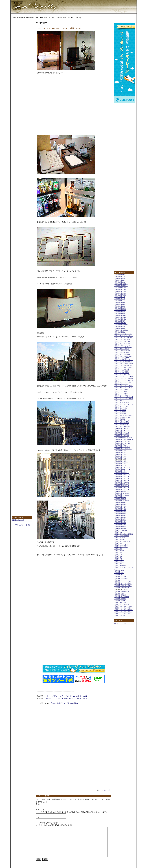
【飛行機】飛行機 (120, 601)
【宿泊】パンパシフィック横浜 (124, 377)
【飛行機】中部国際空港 (122, 588)
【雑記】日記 (118, 552)
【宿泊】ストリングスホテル (123, 356)
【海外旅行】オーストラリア (123, 441)
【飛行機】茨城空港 (120, 595)
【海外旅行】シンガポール (122, 447)
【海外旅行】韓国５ (120, 521)
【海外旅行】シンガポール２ (123, 449)
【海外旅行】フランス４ (122, 480)
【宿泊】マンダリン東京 (122, 402)
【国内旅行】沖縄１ (120, 315)
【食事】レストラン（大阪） (123, 612)
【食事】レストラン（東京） (123, 614)
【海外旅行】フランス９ (122, 489)
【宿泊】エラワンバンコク (122, 343)
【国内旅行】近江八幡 (121, 325)
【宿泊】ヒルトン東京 (121, 393)
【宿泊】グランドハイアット (123, 345)
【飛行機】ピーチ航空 (121, 578)
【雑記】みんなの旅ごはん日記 (124, 534)
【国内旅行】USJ (120, 275)
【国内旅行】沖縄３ (120, 319)
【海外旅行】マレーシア (122, 501)
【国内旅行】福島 (120, 321)
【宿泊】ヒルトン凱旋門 (122, 389)
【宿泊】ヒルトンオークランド (124, 382)
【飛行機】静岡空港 (120, 599)
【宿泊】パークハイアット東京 (124, 380)
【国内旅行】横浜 (120, 314)
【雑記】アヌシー (120, 538)
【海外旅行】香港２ (120, 525)
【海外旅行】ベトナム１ (122, 491)
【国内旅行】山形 (120, 304)
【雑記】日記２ (119, 554)
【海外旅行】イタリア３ (122, 434)
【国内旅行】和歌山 (120, 295)
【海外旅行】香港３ (120, 527)
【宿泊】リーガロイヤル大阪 (123, 415)
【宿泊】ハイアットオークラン (124, 360)
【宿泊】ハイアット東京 (122, 371)
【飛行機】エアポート (121, 577)
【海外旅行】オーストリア (122, 443)
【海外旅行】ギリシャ (121, 445)
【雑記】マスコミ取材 (121, 545)
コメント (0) (106, 790)
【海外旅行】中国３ (120, 504)
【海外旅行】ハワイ (120, 471)
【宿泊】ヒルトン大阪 (121, 391)
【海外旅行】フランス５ (122, 482)
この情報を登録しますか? (47, 823)
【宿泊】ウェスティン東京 (122, 341)
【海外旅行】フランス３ (122, 478)
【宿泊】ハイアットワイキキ (123, 367)
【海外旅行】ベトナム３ (122, 495)
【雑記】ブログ (119, 543)
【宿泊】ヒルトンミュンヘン (123, 388)
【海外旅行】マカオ (120, 497)
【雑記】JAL (118, 532)
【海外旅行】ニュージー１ (122, 467)
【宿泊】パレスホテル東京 (122, 375)
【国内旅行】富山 (120, 301)
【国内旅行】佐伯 (120, 278)
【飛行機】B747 (119, 573)
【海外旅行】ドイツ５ (121, 464)
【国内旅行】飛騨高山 (121, 330)
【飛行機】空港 (119, 593)
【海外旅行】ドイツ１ (121, 456)
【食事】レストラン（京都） (123, 608)
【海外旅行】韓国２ (120, 515)
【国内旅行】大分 (120, 297)
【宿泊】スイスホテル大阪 (122, 354)
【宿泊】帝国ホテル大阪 (122, 421)
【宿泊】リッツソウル (121, 408)
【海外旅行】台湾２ (120, 510)
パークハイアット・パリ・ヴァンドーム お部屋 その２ (67, 696)
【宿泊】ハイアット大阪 (122, 369)
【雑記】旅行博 (119, 551)
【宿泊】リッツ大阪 (120, 410)
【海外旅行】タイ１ (120, 451)
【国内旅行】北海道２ (121, 286)
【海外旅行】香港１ (120, 523)
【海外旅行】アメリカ (121, 428)
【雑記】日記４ (119, 558)
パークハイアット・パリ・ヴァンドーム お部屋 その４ (67, 698)
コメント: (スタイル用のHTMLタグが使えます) (54, 825)
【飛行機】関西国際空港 (122, 597)
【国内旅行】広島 (120, 306)
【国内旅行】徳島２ (120, 310)
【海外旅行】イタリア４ (122, 436)
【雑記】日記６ (119, 562)
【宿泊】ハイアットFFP (122, 358)
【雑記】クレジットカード (122, 541)
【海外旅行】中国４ (120, 506)
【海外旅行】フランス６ (122, 484)
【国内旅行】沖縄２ (120, 317)
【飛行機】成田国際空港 (122, 591)
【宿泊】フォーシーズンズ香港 (124, 397)
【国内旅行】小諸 (120, 302)
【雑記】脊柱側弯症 (120, 565)
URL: (38, 817)
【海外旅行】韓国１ (120, 514)
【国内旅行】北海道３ (121, 288)
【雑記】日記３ (119, 556)
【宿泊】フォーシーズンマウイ (124, 399)
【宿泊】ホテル (119, 401)
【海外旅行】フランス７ (122, 486)
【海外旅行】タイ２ (120, 452)
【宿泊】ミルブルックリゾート (124, 404)
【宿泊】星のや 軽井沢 (121, 425)
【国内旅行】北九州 (120, 282)
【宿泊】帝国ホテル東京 (122, 423)
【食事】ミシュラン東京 (122, 604)
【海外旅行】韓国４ (120, 519)
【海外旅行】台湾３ (120, 512)
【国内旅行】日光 (120, 312)
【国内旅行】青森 (120, 327)
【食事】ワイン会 (120, 615)
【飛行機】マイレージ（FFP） (124, 582)
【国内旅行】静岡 (120, 328)
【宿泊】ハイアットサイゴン (123, 362)
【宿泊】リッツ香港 (120, 414)
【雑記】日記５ (119, 560)
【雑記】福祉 (118, 564)
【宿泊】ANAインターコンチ (123, 334)
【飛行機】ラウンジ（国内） (123, 584)
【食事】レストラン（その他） (124, 606)
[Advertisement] (23, 63)
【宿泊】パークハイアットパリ (124, 378)
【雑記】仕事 (118, 549)
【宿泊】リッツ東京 (120, 412)
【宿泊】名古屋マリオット (122, 417)
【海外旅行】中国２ (120, 502)
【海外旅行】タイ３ (120, 454)
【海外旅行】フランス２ (122, 477)
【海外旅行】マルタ (120, 499)
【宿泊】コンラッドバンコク (123, 347)
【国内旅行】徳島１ (120, 308)
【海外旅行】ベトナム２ (122, 493)
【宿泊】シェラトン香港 (122, 352)
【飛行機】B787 (119, 575)
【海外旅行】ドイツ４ (121, 462)
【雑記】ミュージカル (121, 547)
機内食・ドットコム (18, 520)
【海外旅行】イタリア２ (122, 432)
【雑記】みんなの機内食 (122, 536)
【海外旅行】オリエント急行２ (124, 439)
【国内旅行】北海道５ (121, 291)
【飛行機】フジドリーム (122, 580)
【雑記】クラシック (120, 539)
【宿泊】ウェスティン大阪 (122, 339)
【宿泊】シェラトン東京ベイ (123, 351)
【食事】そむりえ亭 (120, 602)
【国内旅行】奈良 (120, 299)
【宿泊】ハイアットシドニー (123, 365)
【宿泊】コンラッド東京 (122, 349)
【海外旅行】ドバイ (120, 465)
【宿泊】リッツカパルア (122, 406)
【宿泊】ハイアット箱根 (122, 373)
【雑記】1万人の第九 (121, 530)
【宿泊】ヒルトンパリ (121, 384)
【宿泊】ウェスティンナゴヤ (123, 338)
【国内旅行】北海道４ (121, 289)
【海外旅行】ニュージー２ (122, 469)
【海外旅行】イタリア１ (122, 430)
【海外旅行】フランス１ (122, 473)
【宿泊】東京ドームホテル (122, 427)
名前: (38, 804)
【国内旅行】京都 (120, 277)
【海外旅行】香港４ (120, 528)
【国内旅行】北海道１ (121, 284)
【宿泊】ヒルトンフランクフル (124, 386)
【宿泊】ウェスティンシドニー (124, 336)
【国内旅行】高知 (120, 332)
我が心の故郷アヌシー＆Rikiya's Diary (64, 703)
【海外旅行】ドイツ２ (121, 458)
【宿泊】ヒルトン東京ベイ (122, 395)
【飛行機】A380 (119, 571)
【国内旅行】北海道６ (121, 293)
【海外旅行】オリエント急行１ (124, 438)
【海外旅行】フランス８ (122, 488)
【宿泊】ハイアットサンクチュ (124, 364)
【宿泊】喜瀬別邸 (120, 419)
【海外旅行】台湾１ (120, 508)
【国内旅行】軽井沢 (120, 323)
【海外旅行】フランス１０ (122, 475)
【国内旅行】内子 (120, 280)
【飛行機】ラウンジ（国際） (123, 586)
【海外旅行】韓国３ (120, 517)
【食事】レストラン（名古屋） (124, 610)
